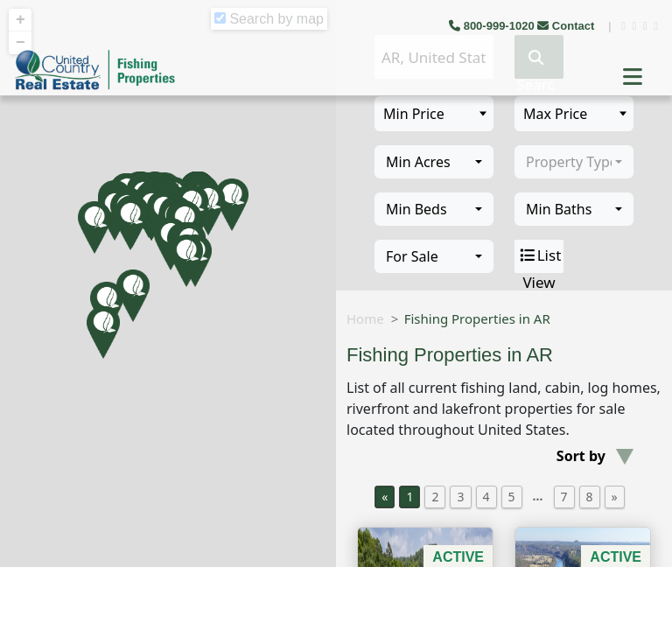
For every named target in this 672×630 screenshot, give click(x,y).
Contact (567, 26)
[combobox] (434, 162)
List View (539, 256)
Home (365, 318)
